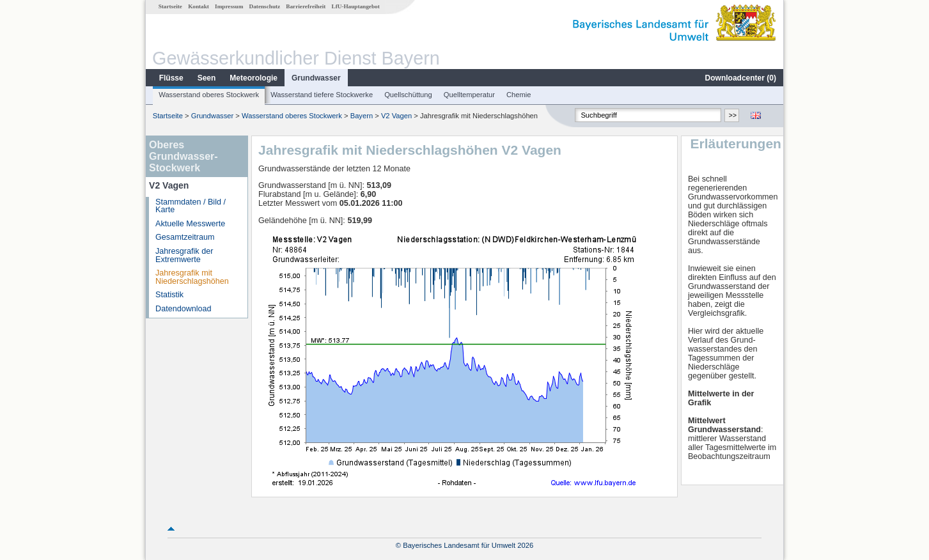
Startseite (170, 6)
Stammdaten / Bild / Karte (191, 206)
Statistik (169, 295)
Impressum (229, 6)
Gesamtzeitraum (185, 237)
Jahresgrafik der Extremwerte (184, 255)
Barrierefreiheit (306, 6)
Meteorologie (254, 78)
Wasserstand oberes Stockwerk (209, 95)
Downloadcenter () (741, 78)
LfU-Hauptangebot (356, 6)
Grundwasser (316, 78)
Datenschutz (265, 6)
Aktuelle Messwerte (190, 224)
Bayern (362, 116)
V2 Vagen (396, 116)
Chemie (519, 95)
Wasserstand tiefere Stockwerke (322, 95)
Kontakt (199, 6)
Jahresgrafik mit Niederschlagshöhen (192, 277)
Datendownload (183, 309)
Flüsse (171, 78)
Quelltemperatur (469, 95)
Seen (207, 78)
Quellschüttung (408, 95)
